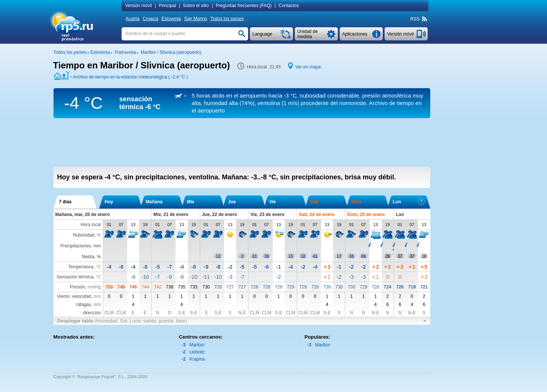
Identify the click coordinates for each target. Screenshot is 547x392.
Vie (273, 202)
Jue (232, 202)
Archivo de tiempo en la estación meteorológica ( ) (131, 77)
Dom (357, 202)
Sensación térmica (75, 277)
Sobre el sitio (196, 6)
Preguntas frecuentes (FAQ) (244, 6)
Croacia (150, 19)
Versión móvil (139, 6)
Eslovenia (171, 19)
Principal (167, 6)
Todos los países (227, 19)
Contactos (289, 6)
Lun (409, 202)
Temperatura (81, 267)
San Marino (195, 19)
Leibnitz (197, 352)
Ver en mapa (308, 67)
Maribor (197, 345)
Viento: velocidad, (79, 296)
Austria (133, 19)
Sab (315, 202)
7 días (65, 202)
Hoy (109, 202)
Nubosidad (84, 235)
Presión (78, 287)
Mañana (154, 202)
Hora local (91, 225)
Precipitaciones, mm (80, 246)
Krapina (197, 359)
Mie (191, 202)
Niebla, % (91, 257)
